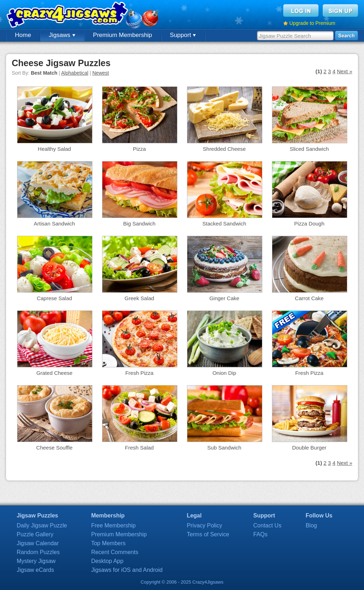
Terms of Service (208, 534)
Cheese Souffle (54, 448)
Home (23, 35)
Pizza (140, 149)
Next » (345, 71)
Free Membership (113, 525)
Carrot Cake (309, 298)
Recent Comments (115, 552)
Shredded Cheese (224, 149)
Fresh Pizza (139, 373)
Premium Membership (123, 35)
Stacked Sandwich (224, 224)
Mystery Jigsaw (36, 561)
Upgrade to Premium (312, 23)
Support (183, 35)
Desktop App (107, 561)
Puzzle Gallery (35, 534)
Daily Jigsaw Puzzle (42, 525)
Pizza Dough (309, 224)
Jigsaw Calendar (38, 543)
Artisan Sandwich (54, 224)
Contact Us (267, 525)
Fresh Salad (140, 448)
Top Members (108, 543)
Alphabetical (75, 73)
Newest (101, 73)
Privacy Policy (204, 525)
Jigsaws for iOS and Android (127, 570)
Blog (311, 525)
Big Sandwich (140, 224)
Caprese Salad (54, 298)
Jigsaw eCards (35, 570)
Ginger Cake (224, 298)
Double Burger (309, 448)
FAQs (261, 534)
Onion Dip (224, 373)
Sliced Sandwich (309, 149)
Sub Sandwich (224, 448)
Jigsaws (62, 35)
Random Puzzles (38, 552)
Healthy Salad (54, 149)
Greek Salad (139, 298)
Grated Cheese (54, 373)
